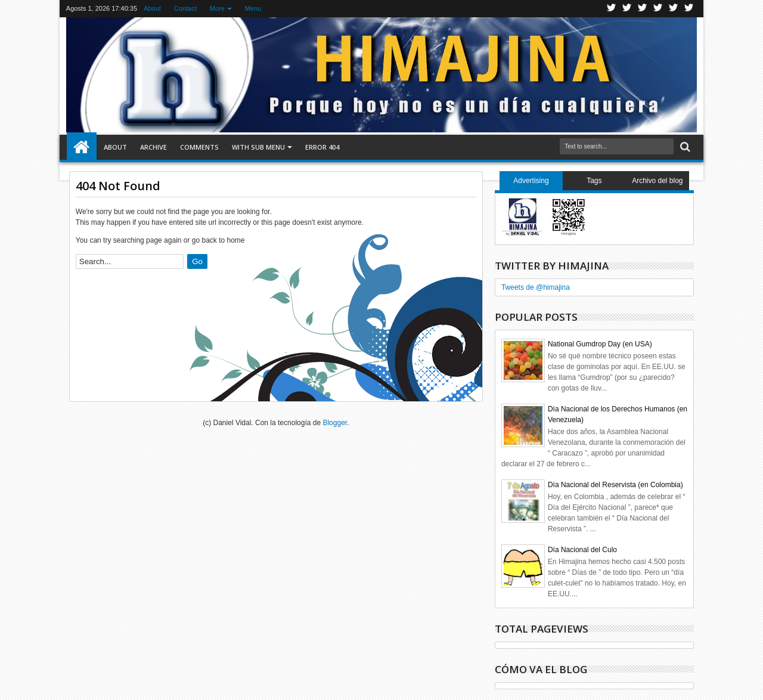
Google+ (643, 9)
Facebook (627, 9)
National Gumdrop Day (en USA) (600, 344)
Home (82, 147)
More (217, 8)
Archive (153, 147)
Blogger (335, 423)
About (152, 8)
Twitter (612, 9)
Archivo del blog (657, 181)
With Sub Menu (258, 147)
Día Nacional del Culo (582, 550)
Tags (594, 181)
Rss (658, 9)
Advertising (531, 181)
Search (684, 147)
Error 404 (322, 147)
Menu (253, 8)
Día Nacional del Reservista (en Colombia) (615, 485)
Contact (185, 8)
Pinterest (689, 9)
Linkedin (674, 9)
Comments (199, 147)
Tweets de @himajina (536, 287)
